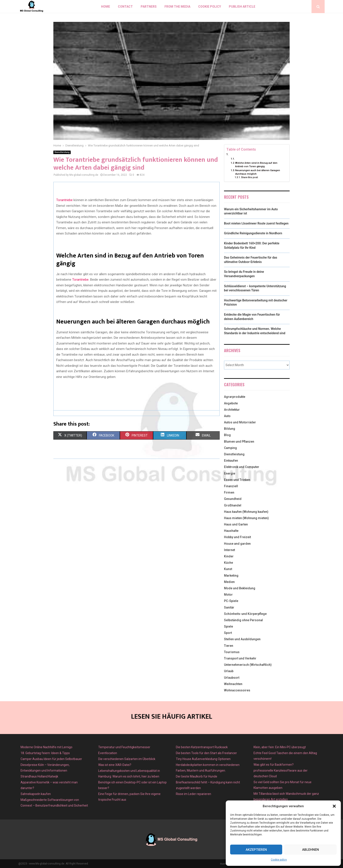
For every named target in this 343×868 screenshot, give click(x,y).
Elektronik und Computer (242, 467)
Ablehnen (311, 850)
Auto (227, 416)
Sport (228, 633)
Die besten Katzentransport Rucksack (202, 747)
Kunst (228, 569)
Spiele (228, 626)
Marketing (231, 576)
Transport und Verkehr (240, 658)
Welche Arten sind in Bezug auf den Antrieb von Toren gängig (256, 165)
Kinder (229, 556)
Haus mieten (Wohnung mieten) (246, 518)
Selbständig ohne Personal (243, 620)
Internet (229, 550)
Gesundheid (233, 499)
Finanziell (231, 486)
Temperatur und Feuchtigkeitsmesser (124, 747)
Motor (228, 595)
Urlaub (229, 671)
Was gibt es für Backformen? (274, 765)
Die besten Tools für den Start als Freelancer (206, 753)
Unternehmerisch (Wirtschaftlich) (248, 665)
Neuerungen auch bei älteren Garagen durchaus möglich (258, 172)
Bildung (230, 429)
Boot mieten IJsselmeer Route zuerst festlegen (256, 223)
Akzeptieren (256, 850)
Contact (125, 7)
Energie (230, 473)
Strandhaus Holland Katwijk (39, 776)
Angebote (231, 403)
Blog (227, 435)
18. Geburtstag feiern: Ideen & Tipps (45, 753)
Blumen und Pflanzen (239, 442)
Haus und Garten (236, 524)
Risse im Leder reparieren (193, 794)
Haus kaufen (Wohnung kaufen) (246, 512)
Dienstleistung (62, 152)
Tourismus (232, 652)
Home (106, 7)
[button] (334, 806)
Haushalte (231, 531)
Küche (228, 563)
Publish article (242, 7)
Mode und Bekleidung (240, 588)
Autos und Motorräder (240, 422)
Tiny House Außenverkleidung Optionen (203, 759)
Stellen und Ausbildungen (242, 639)
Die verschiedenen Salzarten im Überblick (127, 759)
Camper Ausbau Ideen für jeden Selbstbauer (51, 759)
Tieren (229, 646)
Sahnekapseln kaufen (36, 794)
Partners (149, 7)
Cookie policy (279, 860)
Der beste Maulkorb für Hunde (197, 776)
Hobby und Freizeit (237, 537)
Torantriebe (64, 200)
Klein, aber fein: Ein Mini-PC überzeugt (280, 747)
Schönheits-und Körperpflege (245, 614)
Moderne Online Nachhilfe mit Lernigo (46, 747)
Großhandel (233, 505)
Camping (230, 448)
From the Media (177, 7)
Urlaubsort (232, 678)
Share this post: (250, 177)
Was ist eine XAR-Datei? (115, 765)
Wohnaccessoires (237, 690)
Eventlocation (108, 753)
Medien (229, 582)
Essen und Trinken (237, 480)
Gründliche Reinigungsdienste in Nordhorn (253, 233)
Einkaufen (231, 461)
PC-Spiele (231, 601)
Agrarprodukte (235, 397)
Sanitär (229, 607)
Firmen (229, 492)
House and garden (237, 544)
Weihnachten (233, 684)
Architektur (232, 410)
